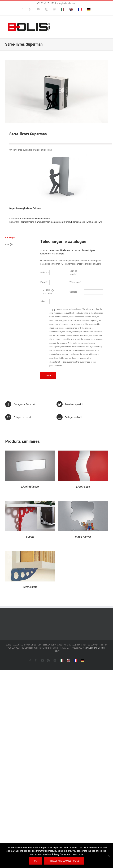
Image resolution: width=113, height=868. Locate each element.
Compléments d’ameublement (35, 219)
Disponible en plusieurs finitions (25, 208)
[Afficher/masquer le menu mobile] (106, 21)
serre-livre (97, 222)
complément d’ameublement (65, 222)
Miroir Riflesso (30, 487)
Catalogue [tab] (10, 237)
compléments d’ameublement (35, 222)
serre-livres (86, 222)
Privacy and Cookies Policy (64, 861)
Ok (36, 861)
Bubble (30, 537)
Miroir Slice (83, 487)
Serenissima (30, 587)
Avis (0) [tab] (9, 244)
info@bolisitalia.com (67, 3)
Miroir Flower (83, 537)
